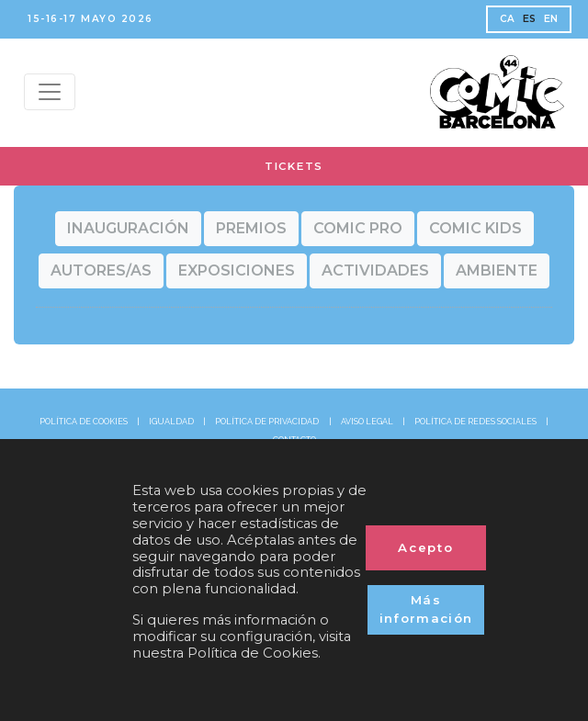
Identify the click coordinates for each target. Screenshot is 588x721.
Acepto (426, 547)
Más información (426, 609)
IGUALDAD (171, 422)
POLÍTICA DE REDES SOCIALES (475, 422)
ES (530, 19)
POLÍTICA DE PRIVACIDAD (267, 422)
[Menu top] (50, 92)
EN (551, 19)
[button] (128, 229)
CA (508, 19)
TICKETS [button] (294, 166)
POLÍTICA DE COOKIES (84, 422)
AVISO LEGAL (367, 422)
